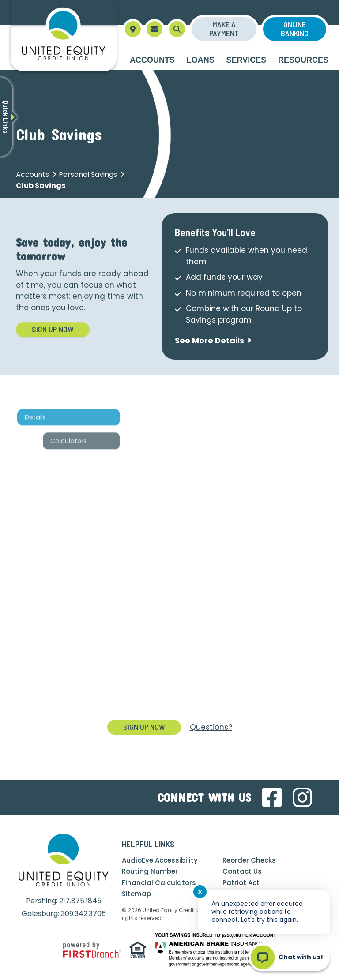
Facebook (272, 797)
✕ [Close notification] (200, 892)
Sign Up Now (53, 329)
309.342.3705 (83, 914)
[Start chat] (289, 957)
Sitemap (136, 894)
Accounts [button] (152, 60)
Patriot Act (241, 883)
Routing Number (150, 871)
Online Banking (295, 29)
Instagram (302, 797)
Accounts (32, 175)
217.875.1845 (80, 901)
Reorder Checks (249, 860)
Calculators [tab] (72, 471)
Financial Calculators (159, 883)
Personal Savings (88, 175)
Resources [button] (303, 60)
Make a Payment (224, 29)
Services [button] (247, 60)
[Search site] (177, 29)
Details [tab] (38, 448)
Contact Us (242, 871)
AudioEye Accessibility (160, 860)
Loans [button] (201, 60)
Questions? (211, 727)
